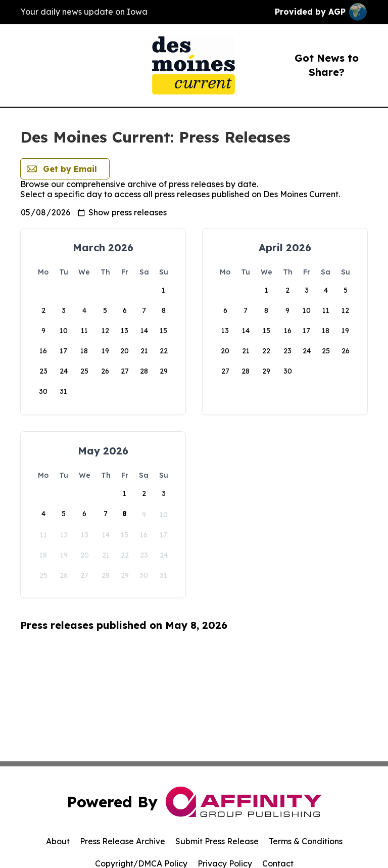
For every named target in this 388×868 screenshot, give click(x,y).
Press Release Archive (123, 841)
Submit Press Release (217, 841)
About (58, 841)
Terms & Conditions (306, 841)
